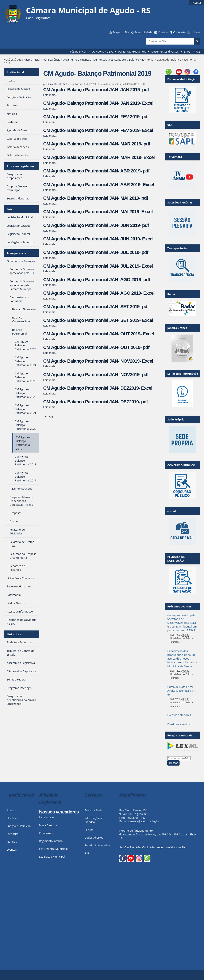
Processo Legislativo (20, 166)
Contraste (179, 32)
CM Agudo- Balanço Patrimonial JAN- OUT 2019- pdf (96, 347)
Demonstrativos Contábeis (110, 60)
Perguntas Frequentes (132, 52)
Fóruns (89, 830)
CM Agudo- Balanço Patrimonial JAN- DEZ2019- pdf (95, 402)
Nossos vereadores (59, 812)
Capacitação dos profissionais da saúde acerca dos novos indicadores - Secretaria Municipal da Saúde (182, 659)
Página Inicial (78, 52)
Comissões (46, 833)
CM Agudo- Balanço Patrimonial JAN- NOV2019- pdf (96, 375)
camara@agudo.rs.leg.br (144, 821)
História (12, 818)
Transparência (51, 60)
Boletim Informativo (97, 845)
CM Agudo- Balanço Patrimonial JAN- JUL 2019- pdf (96, 252)
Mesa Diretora (48, 825)
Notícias (12, 842)
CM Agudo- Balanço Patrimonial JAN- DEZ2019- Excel (98, 388)
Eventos (12, 850)
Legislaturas (47, 817)
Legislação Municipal (52, 857)
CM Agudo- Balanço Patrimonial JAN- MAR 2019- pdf (97, 144)
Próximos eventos (179, 606)
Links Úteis (14, 634)
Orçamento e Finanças (77, 60)
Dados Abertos (94, 838)
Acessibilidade (143, 32)
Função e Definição (19, 826)
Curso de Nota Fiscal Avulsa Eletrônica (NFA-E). (182, 691)
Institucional (15, 72)
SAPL (187, 52)
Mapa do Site (121, 32)
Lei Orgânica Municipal (53, 849)
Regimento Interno (51, 841)
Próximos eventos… (180, 724)
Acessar (196, 3)
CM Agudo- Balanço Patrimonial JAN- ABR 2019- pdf (96, 171)
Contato (163, 32)
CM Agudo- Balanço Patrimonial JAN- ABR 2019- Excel (99, 185)
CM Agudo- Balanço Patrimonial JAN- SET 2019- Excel (98, 320)
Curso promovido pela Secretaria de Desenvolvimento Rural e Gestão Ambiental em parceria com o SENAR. (182, 623)
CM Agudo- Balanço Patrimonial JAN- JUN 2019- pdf (96, 225)
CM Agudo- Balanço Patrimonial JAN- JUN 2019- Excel (98, 239)
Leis (9, 209)
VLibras (195, 32)
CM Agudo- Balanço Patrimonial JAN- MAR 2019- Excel (99, 157)
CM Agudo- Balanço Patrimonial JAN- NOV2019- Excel (98, 361)
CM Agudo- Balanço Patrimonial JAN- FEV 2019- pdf (96, 117)
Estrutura (13, 834)
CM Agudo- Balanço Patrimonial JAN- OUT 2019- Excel (99, 334)
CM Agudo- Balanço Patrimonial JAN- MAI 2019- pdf (96, 198)
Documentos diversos (165, 52)
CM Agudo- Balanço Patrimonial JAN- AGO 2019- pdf (97, 280)
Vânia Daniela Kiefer (58, 84)
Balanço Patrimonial (142, 60)
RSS (198, 52)
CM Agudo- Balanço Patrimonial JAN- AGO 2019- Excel (99, 293)
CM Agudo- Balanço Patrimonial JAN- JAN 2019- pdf (96, 90)
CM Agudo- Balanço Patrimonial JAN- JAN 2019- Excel (98, 103)
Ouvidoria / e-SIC (102, 52)
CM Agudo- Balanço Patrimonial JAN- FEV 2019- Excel (98, 130)
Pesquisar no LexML (181, 735)
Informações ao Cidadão (94, 820)
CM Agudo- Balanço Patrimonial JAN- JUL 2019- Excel (98, 266)
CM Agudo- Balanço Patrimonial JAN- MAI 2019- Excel (98, 212)
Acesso (11, 810)
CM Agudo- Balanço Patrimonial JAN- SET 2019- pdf (96, 307)
